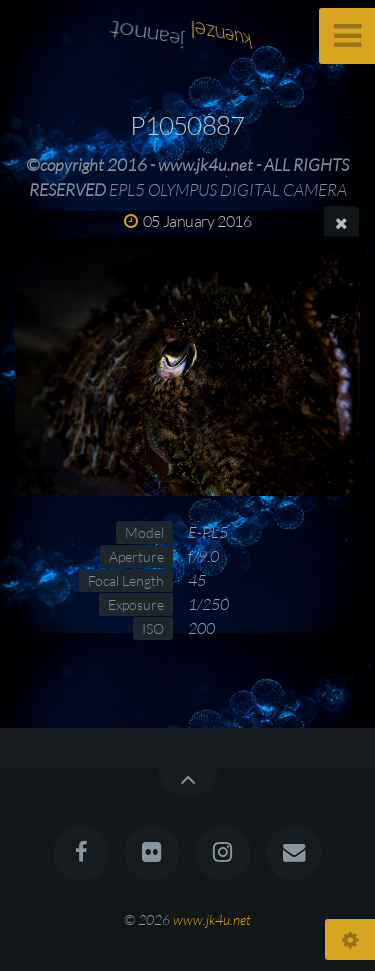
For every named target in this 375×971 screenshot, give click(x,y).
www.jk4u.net (212, 919)
